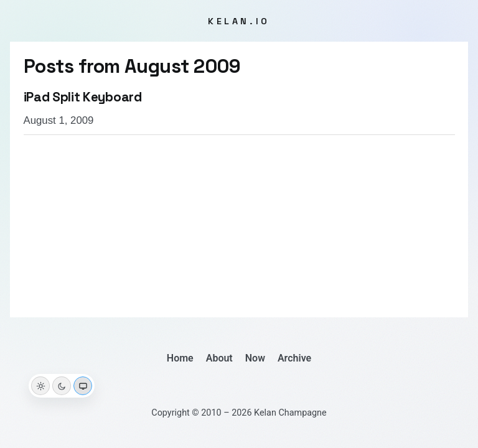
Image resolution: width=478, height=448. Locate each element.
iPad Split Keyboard (83, 97)
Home (180, 358)
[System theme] (83, 386)
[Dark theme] (62, 386)
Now (255, 358)
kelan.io (239, 21)
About (219, 358)
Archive (294, 358)
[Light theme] (40, 386)
